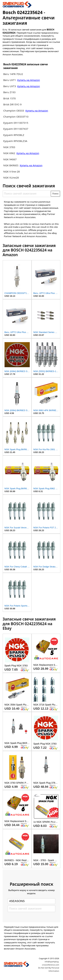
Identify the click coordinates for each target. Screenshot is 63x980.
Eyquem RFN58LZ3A (15, 141)
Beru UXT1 (9, 80)
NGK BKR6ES (11, 165)
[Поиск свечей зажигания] (27, 194)
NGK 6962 (9, 153)
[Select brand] (32, 901)
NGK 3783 (9, 147)
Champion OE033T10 (16, 117)
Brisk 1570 (9, 98)
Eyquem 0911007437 (16, 129)
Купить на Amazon (28, 80)
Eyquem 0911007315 (16, 123)
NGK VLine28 (11, 177)
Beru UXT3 (9, 86)
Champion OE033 (14, 111)
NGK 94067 (10, 159)
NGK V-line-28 (11, 171)
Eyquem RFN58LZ (14, 135)
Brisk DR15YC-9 (12, 104)
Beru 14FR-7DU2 (13, 74)
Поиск (55, 194)
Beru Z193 (9, 92)
